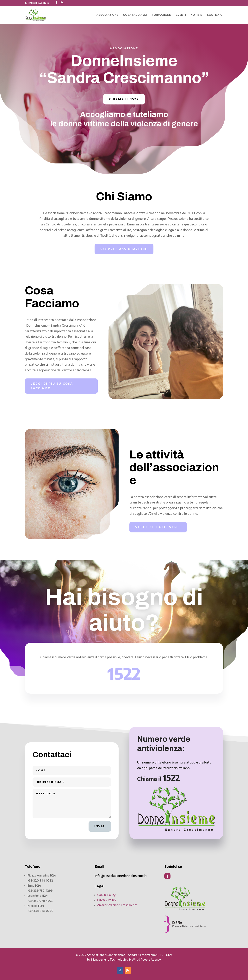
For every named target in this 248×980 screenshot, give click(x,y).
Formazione (161, 15)
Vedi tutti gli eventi (158, 527)
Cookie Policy (106, 895)
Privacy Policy (107, 900)
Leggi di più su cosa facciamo (52, 386)
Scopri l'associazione (124, 249)
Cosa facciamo (135, 15)
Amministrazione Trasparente (117, 905)
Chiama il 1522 (124, 99)
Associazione (107, 15)
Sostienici (215, 15)
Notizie (196, 15)
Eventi (181, 15)
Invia (100, 826)
